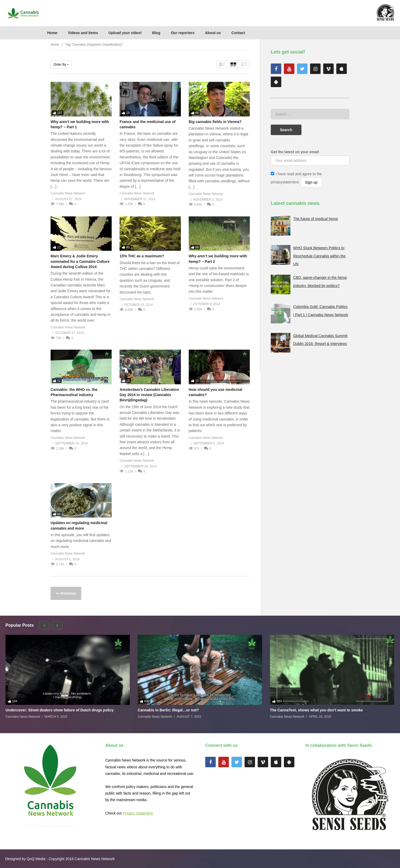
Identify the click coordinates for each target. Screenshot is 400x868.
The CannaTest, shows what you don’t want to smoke (316, 710)
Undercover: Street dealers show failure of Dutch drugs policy (60, 710)
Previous (68, 593)
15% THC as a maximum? (142, 256)
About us (213, 33)
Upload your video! (125, 33)
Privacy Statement (138, 813)
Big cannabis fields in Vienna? (215, 122)
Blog (156, 33)
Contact (238, 33)
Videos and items (83, 33)
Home (52, 33)
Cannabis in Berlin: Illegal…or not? (168, 710)
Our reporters (183, 33)
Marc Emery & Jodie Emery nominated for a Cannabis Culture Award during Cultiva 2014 (80, 261)
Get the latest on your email (295, 152)
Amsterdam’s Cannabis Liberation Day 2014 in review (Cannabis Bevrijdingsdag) (149, 395)
